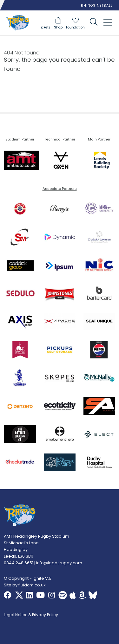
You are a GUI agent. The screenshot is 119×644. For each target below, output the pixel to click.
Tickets (45, 27)
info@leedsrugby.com (59, 563)
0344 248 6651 (19, 563)
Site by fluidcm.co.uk (25, 585)
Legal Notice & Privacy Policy (31, 615)
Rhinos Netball (97, 6)
